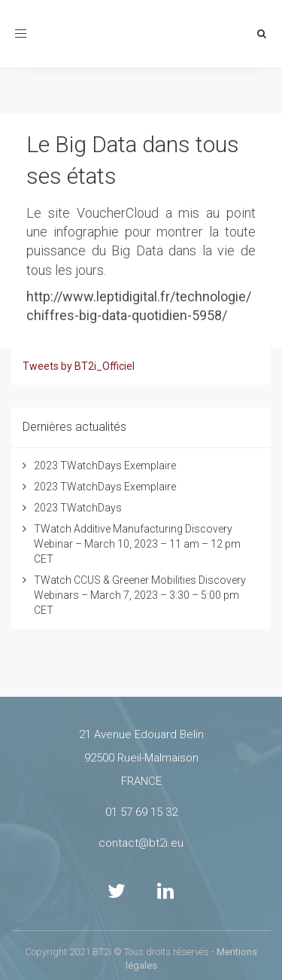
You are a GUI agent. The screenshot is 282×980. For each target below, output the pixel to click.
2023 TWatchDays (78, 508)
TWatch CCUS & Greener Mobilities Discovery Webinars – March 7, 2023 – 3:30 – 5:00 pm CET (140, 595)
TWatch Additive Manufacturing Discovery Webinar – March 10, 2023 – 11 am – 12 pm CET (137, 544)
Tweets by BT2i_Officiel (79, 366)
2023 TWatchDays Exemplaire (105, 466)
